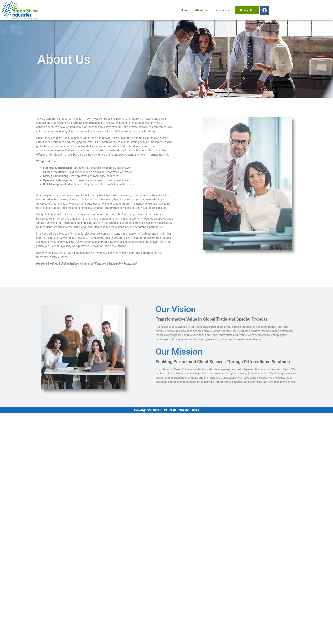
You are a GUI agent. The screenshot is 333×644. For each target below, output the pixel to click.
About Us (201, 10)
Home (185, 10)
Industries (222, 10)
